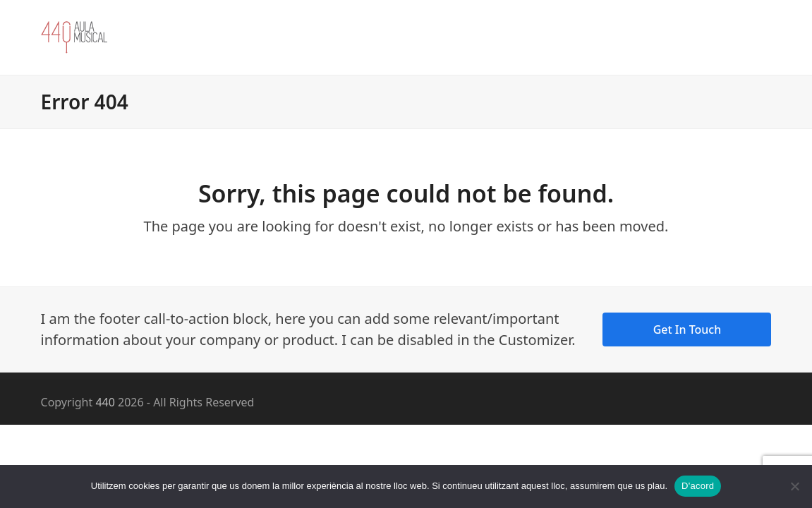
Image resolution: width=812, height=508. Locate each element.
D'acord (698, 486)
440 (105, 402)
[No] (794, 486)
